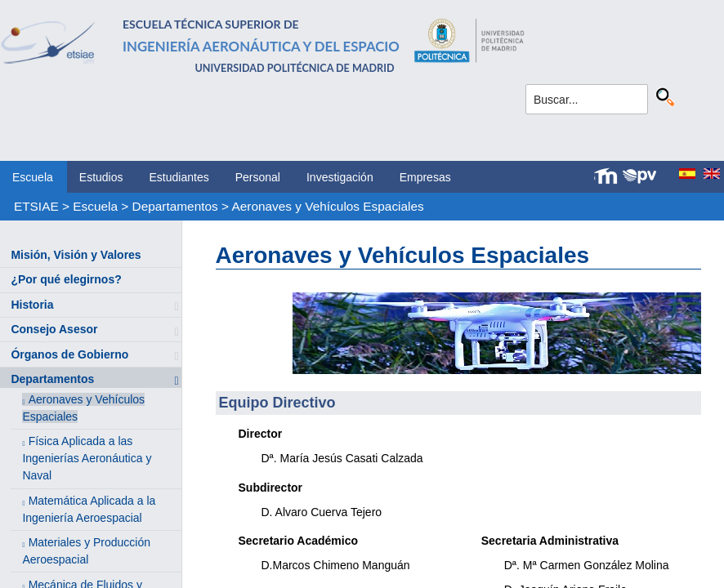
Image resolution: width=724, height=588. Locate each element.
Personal (258, 177)
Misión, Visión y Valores (76, 255)
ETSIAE (36, 206)
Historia (32, 305)
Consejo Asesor (54, 329)
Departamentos (175, 206)
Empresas (425, 177)
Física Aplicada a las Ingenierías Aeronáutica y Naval (87, 458)
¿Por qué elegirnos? (66, 279)
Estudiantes (179, 177)
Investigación (340, 177)
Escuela (33, 177)
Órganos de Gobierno (69, 354)
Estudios (101, 177)
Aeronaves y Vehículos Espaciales (327, 206)
